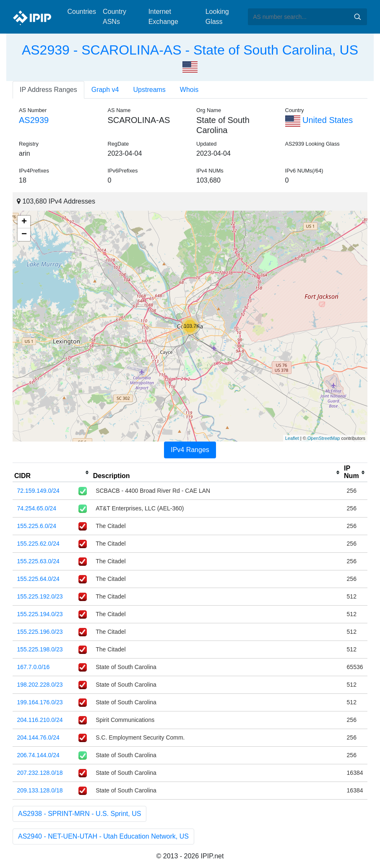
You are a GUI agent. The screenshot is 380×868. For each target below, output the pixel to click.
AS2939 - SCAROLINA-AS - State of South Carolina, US (190, 50)
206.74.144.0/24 (38, 755)
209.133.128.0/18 (40, 790)
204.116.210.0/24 (40, 720)
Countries (82, 12)
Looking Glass (217, 17)
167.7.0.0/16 (34, 667)
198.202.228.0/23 (40, 685)
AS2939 (34, 120)
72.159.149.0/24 (38, 491)
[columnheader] (52, 473)
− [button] (24, 235)
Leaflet (292, 438)
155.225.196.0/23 (40, 632)
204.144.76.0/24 (38, 737)
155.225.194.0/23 (40, 614)
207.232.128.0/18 (40, 773)
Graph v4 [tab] (105, 90)
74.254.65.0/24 (37, 508)
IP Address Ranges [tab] (48, 90)
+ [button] (24, 222)
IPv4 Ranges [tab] (190, 450)
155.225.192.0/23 (40, 596)
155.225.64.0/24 (38, 579)
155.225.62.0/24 (38, 544)
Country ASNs (115, 17)
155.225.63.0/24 (38, 561)
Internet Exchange (163, 17)
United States (319, 120)
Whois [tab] (189, 90)
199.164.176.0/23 (40, 702)
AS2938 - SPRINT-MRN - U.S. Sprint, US (79, 814)
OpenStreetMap (324, 438)
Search (357, 17)
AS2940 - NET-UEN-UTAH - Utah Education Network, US (103, 836)
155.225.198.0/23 (40, 649)
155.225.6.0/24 (37, 526)
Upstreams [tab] (150, 90)
